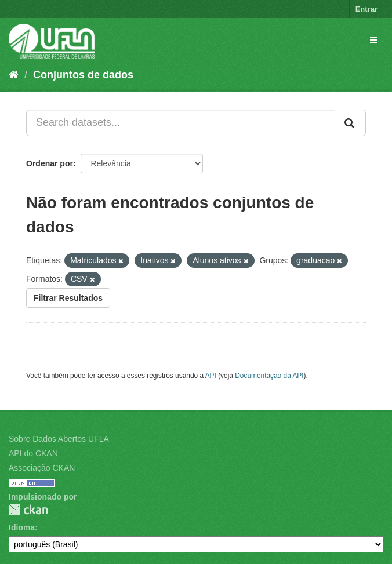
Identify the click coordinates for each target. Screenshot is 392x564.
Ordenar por (50, 163)
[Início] (14, 75)
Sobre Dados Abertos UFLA (59, 439)
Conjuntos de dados (83, 75)
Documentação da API (269, 376)
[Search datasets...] (181, 123)
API (211, 376)
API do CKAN (33, 453)
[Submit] (350, 123)
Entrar (366, 9)
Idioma (22, 527)
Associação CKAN (42, 468)
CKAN (28, 510)
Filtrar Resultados (68, 298)
